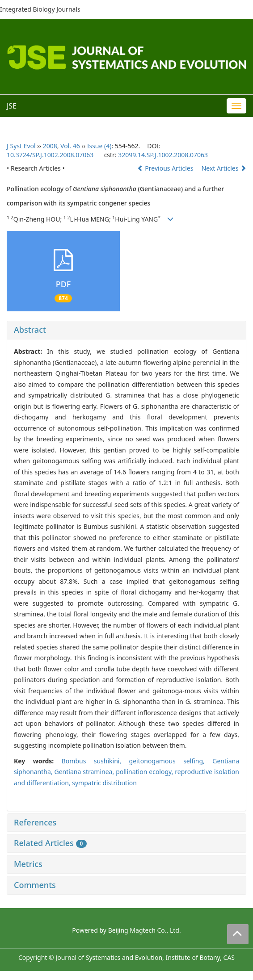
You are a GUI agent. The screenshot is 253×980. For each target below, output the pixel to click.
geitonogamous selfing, (171, 761)
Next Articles (224, 168)
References (35, 822)
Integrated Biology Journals (40, 9)
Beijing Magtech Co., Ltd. (145, 930)
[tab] (126, 330)
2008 (50, 146)
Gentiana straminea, (85, 772)
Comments (35, 885)
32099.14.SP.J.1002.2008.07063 (163, 155)
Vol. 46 (70, 146)
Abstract (30, 330)
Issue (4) (99, 146)
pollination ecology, (145, 772)
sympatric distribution (104, 783)
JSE (12, 106)
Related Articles (50, 843)
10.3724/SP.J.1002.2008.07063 (50, 155)
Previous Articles (166, 168)
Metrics (28, 864)
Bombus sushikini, (95, 761)
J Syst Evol (21, 146)
